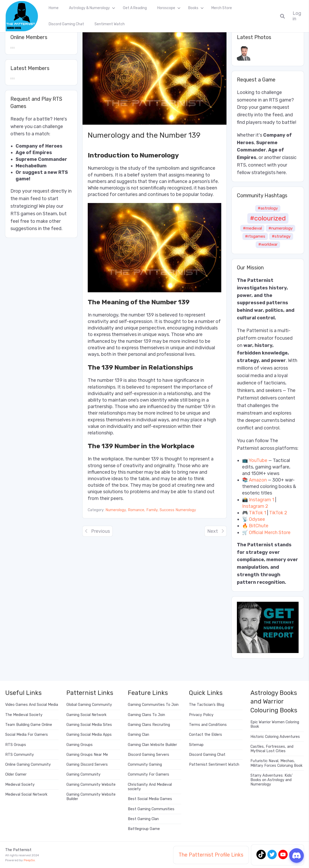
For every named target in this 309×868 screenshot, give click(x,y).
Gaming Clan (138, 735)
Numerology (116, 510)
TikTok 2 (278, 513)
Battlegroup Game (144, 829)
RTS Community (20, 755)
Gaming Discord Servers (87, 765)
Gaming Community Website (91, 785)
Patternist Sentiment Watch (214, 765)
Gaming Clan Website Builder (152, 745)
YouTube (258, 460)
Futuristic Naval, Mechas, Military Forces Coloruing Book (276, 763)
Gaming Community (83, 774)
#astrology (268, 208)
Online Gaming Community (28, 765)
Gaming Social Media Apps (89, 735)
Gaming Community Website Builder (91, 797)
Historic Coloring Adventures (275, 737)
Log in (297, 16)
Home (54, 8)
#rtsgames (255, 236)
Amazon (258, 480)
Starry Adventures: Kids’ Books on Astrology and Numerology (272, 780)
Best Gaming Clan (143, 819)
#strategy (281, 236)
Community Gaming (145, 765)
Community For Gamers (149, 774)
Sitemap (196, 745)
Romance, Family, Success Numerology (162, 510)
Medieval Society (20, 785)
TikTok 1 (257, 513)
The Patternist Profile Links (211, 855)
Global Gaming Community (89, 705)
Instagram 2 (255, 506)
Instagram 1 (261, 500)
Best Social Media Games (150, 799)
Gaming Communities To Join (153, 705)
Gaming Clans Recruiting (149, 725)
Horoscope (166, 8)
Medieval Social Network (26, 794)
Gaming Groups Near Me (87, 755)
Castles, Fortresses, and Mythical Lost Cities (272, 749)
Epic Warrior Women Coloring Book (275, 724)
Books (193, 8)
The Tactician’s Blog (207, 705)
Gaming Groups (80, 745)
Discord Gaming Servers (149, 755)
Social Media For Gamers (27, 735)
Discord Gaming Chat (66, 24)
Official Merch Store (270, 533)
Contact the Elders (206, 735)
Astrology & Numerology (89, 8)
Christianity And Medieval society (150, 787)
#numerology (280, 228)
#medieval (252, 228)
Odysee (257, 519)
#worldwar (268, 244)
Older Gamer (16, 774)
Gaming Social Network (86, 715)
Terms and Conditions (208, 725)
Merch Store (222, 8)
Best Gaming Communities (151, 809)
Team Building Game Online (29, 725)
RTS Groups (16, 745)
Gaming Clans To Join (146, 715)
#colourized (268, 218)
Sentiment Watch (110, 24)
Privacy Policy (201, 715)
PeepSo (29, 860)
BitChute (259, 526)
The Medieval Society (24, 715)
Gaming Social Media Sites (89, 725)
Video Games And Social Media (32, 705)
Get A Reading (135, 8)
